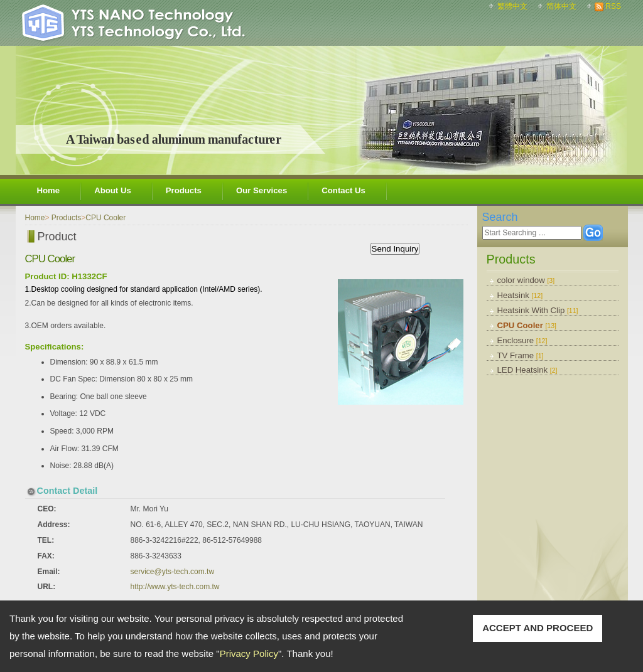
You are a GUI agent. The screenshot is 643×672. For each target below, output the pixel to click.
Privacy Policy (249, 653)
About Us (113, 190)
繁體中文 (512, 6)
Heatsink (520, 295)
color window (526, 280)
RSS (613, 6)
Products (184, 190)
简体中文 (561, 6)
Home (49, 190)
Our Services (262, 190)
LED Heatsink (527, 370)
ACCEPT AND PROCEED (538, 628)
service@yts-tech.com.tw (173, 572)
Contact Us (343, 190)
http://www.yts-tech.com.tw (175, 587)
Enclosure (522, 340)
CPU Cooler (527, 325)
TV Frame (521, 355)
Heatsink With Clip (538, 310)
